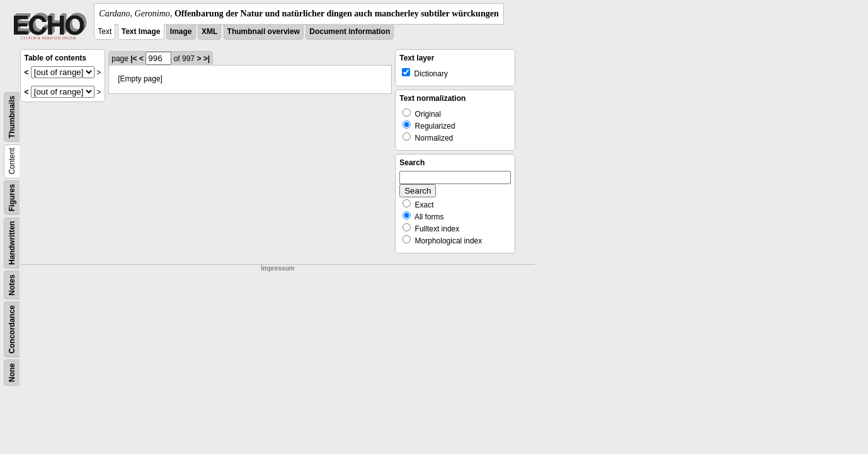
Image (181, 32)
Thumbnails (12, 117)
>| (207, 59)
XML (209, 32)
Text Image (141, 32)
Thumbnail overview (264, 32)
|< (134, 59)
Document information (350, 32)
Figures (12, 198)
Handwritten (12, 243)
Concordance (12, 329)
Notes (12, 285)
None (12, 373)
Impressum (277, 268)
